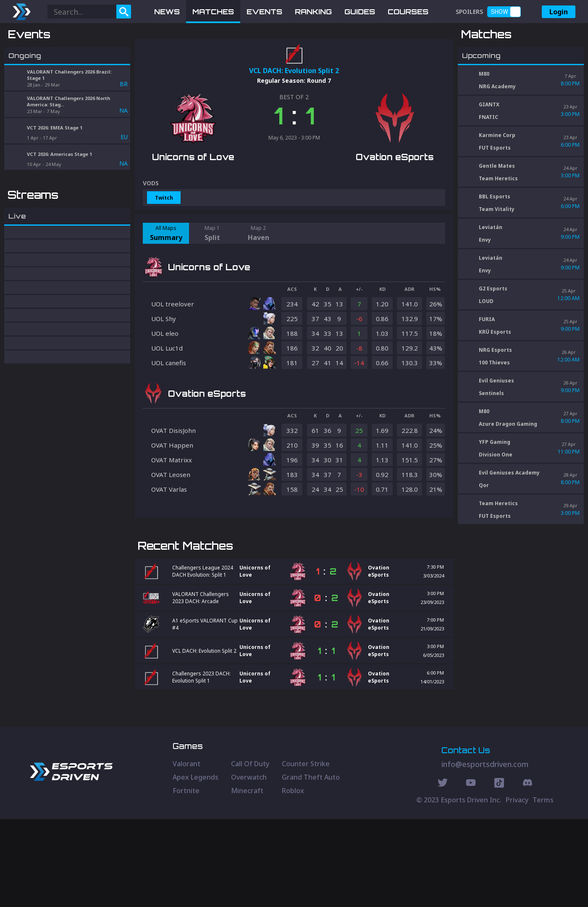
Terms (543, 888)
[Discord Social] (499, 872)
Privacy (517, 888)
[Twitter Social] (443, 872)
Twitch (164, 241)
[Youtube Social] (471, 872)
